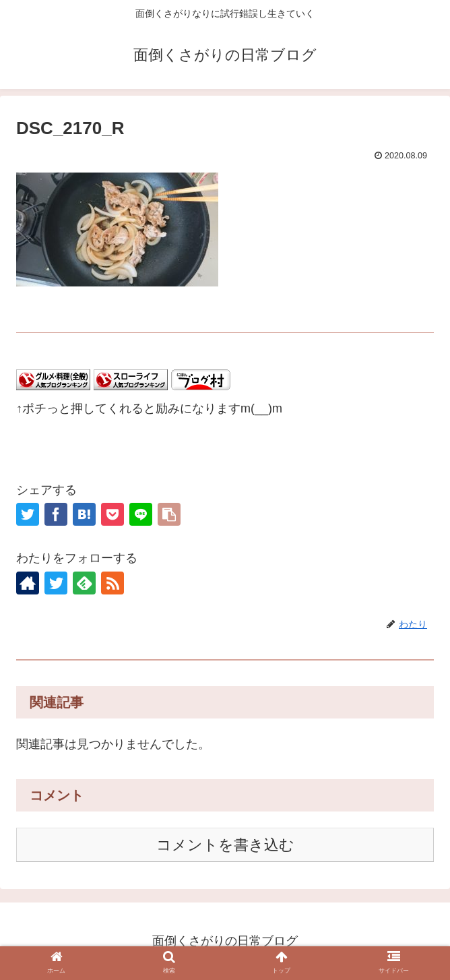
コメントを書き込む (225, 845)
